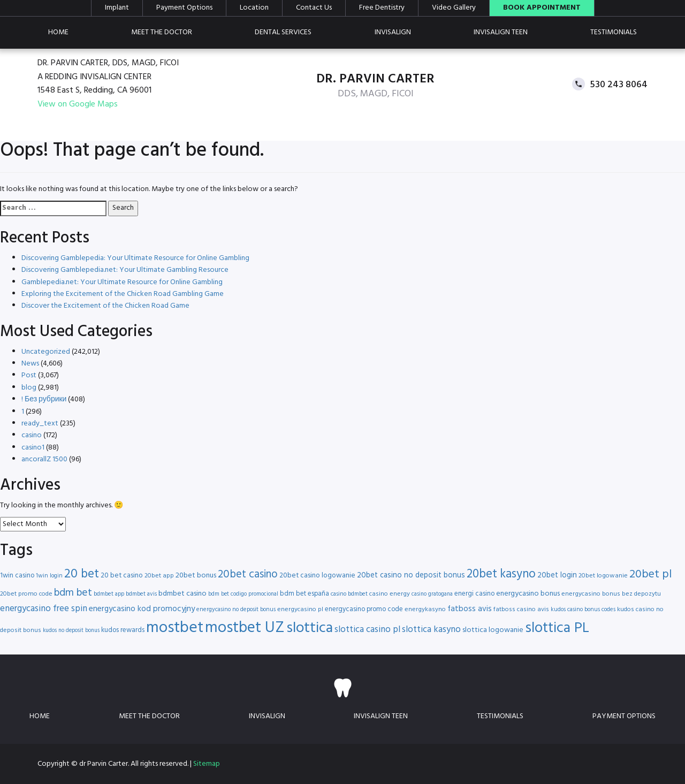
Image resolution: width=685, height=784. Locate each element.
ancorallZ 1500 (44, 459)
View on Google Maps (78, 105)
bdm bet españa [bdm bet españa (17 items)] (305, 594)
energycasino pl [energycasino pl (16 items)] (300, 610)
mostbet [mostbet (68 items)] (175, 628)
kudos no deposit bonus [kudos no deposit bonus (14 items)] (71, 631)
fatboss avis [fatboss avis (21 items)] (470, 609)
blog (29, 388)
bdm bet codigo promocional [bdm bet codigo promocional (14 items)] (243, 594)
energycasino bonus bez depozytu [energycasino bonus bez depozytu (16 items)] (611, 594)
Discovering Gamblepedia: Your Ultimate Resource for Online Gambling (135, 258)
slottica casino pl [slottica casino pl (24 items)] (367, 630)
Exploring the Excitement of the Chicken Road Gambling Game (123, 294)
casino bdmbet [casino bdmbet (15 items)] (349, 594)
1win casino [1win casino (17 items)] (17, 576)
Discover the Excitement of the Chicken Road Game (105, 306)
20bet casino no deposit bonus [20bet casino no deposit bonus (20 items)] (411, 576)
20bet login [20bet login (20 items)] (557, 576)
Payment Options (184, 8)
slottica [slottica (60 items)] (310, 628)
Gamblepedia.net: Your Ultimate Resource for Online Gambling (122, 282)
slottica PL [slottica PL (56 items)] (557, 628)
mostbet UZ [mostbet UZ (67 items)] (245, 628)
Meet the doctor (162, 32)
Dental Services (283, 32)
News (30, 364)
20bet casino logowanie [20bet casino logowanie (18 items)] (317, 576)
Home (58, 32)
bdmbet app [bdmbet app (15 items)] (109, 594)
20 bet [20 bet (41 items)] (82, 574)
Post (29, 375)
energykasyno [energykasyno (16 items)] (425, 610)
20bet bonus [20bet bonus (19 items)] (196, 576)
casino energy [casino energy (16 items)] (390, 594)
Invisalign (393, 32)
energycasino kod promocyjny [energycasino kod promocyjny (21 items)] (142, 609)
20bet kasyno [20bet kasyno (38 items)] (501, 574)
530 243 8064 (619, 84)
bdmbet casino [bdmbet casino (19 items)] (182, 594)
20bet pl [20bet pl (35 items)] (650, 574)
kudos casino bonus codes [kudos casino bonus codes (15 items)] (583, 610)
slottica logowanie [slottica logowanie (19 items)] (493, 630)
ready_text (40, 424)
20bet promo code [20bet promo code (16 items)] (26, 594)
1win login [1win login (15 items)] (49, 576)
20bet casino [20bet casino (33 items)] (248, 574)
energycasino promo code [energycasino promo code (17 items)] (364, 609)
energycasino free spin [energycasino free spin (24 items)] (44, 609)
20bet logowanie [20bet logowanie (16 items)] (603, 576)
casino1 (33, 448)
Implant (117, 8)
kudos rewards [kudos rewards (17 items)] (123, 630)
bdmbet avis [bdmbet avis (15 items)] (141, 594)
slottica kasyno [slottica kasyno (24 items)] (431, 630)
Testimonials (614, 32)
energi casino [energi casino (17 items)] (474, 594)
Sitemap (207, 764)
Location (254, 8)
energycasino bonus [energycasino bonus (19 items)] (528, 594)
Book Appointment (542, 8)
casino (32, 435)
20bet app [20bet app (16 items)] (159, 576)
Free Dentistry (382, 8)
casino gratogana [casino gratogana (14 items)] (432, 594)
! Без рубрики (44, 399)
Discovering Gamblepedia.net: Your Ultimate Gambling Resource (125, 270)
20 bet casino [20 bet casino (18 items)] (122, 576)
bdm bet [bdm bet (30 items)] (73, 593)
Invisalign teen (501, 32)
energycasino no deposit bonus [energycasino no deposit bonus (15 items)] (236, 610)
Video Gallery (454, 8)
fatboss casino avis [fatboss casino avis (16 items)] (521, 610)
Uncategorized (46, 352)
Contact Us (314, 8)
